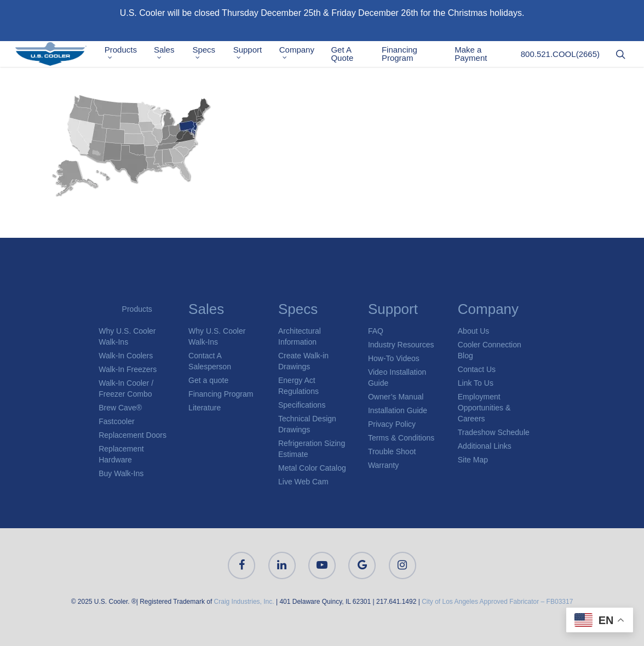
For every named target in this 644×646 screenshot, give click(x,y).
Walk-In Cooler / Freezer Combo (126, 388)
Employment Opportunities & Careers (484, 408)
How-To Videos (394, 358)
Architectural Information (300, 336)
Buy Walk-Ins (121, 473)
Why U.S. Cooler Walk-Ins (127, 336)
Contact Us (477, 369)
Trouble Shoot (392, 451)
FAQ (376, 331)
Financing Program (405, 56)
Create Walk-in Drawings (303, 361)
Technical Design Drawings (307, 424)
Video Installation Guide (397, 378)
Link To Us (476, 383)
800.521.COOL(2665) (560, 57)
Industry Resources (401, 345)
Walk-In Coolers (126, 356)
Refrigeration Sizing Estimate (312, 449)
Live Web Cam (303, 482)
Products (133, 55)
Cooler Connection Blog (490, 350)
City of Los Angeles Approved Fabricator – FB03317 (497, 602)
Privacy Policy (392, 424)
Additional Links (485, 446)
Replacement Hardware (121, 454)
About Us (474, 331)
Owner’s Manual (396, 397)
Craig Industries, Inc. (244, 602)
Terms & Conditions (401, 438)
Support (256, 55)
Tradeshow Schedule (494, 432)
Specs (214, 55)
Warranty (383, 465)
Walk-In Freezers (128, 369)
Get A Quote (350, 56)
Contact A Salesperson (210, 361)
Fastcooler (116, 421)
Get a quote (208, 380)
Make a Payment (473, 56)
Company (304, 55)
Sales (176, 55)
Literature (205, 408)
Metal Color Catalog (312, 468)
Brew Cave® (120, 408)
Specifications (302, 405)
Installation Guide (398, 410)
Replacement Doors (133, 435)
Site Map (473, 460)
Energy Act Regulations (298, 386)
